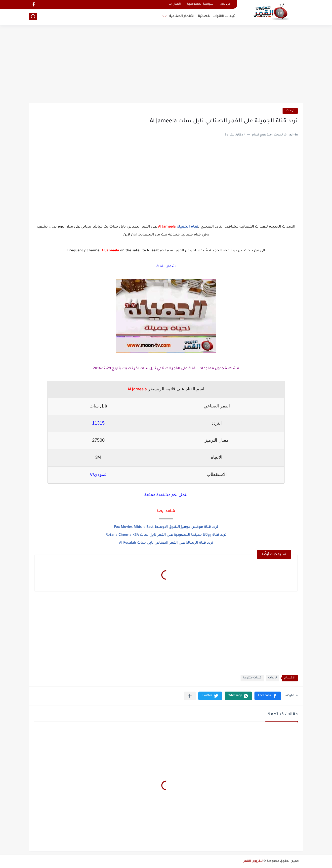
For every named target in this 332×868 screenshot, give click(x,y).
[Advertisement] (166, 65)
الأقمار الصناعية (182, 16)
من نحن (225, 4)
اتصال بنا (175, 4)
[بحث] (33, 17)
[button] (268, 696)
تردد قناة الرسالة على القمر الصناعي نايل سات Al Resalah (166, 543)
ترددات (290, 111)
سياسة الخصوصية (200, 4)
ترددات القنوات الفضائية (217, 16)
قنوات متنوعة (252, 678)
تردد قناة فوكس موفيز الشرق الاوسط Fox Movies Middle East (166, 527)
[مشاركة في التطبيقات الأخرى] (190, 696)
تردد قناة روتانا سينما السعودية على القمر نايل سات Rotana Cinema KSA (166, 535)
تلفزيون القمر (253, 861)
